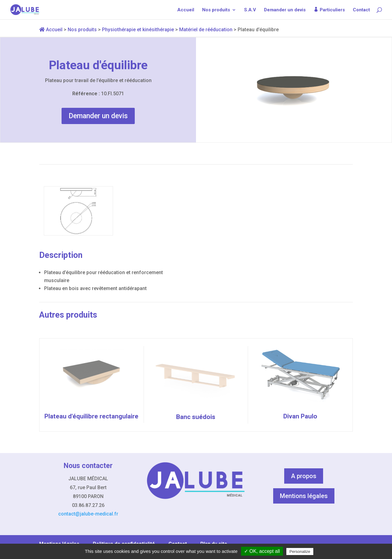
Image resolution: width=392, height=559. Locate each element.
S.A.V (250, 10)
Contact (361, 10)
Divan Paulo (300, 416)
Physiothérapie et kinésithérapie (138, 30)
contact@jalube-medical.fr (88, 514)
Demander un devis (285, 10)
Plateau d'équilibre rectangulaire (91, 416)
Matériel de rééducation (206, 30)
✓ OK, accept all (262, 551)
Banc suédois (196, 417)
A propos (304, 476)
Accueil (186, 10)
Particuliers (332, 10)
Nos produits (216, 10)
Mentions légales (304, 496)
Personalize (300, 551)
